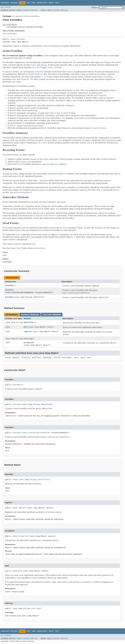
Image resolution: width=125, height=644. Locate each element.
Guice (33, 65)
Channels (25, 79)
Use (28, 3)
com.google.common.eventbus (25, 16)
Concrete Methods (52, 315)
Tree (34, 3)
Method (34, 10)
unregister (29, 342)
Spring (44, 65)
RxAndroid (99, 72)
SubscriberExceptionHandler (20, 292)
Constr (26, 10)
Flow (14, 79)
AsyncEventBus (10, 34)
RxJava (69, 72)
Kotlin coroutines (105, 77)
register (28, 331)
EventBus (21, 39)
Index (51, 3)
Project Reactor (35, 74)
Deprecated (42, 3)
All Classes (6, 7)
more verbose (100, 128)
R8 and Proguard (98, 95)
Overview (5, 3)
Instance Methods (30, 315)
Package (14, 3)
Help (57, 3)
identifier (29, 322)
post (26, 327)
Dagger (107, 62)
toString (28, 339)
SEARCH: (95, 8)
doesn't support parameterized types (26, 126)
